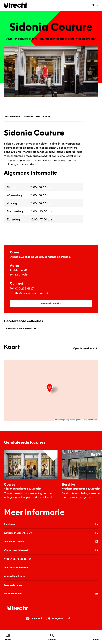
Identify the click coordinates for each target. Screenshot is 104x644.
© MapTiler (68, 420)
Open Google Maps (86, 348)
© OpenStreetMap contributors (85, 420)
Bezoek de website (51, 303)
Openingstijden (32, 117)
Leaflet (59, 420)
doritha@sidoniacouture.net (29, 293)
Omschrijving (12, 117)
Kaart (47, 117)
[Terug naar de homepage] (16, 5)
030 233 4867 (24, 288)
